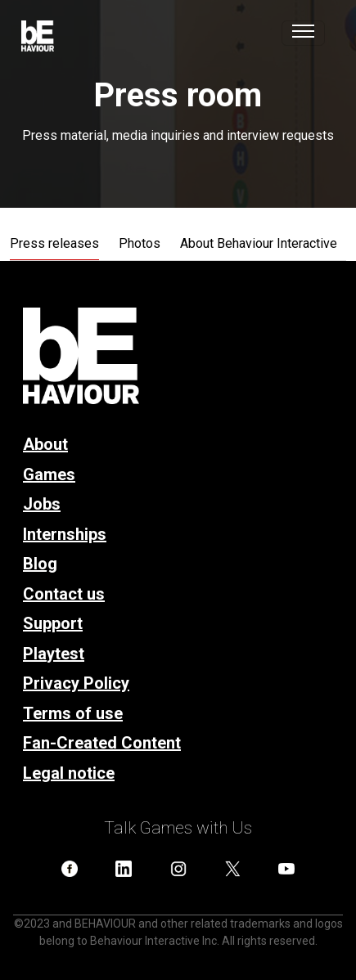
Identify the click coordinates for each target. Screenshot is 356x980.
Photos (140, 243)
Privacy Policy (76, 683)
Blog (40, 564)
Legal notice (69, 773)
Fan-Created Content (102, 743)
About (45, 444)
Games (49, 474)
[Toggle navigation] (303, 33)
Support (53, 623)
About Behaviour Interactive (259, 243)
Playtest (54, 654)
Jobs (42, 504)
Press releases (54, 243)
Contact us (64, 594)
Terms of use (73, 713)
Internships (65, 534)
